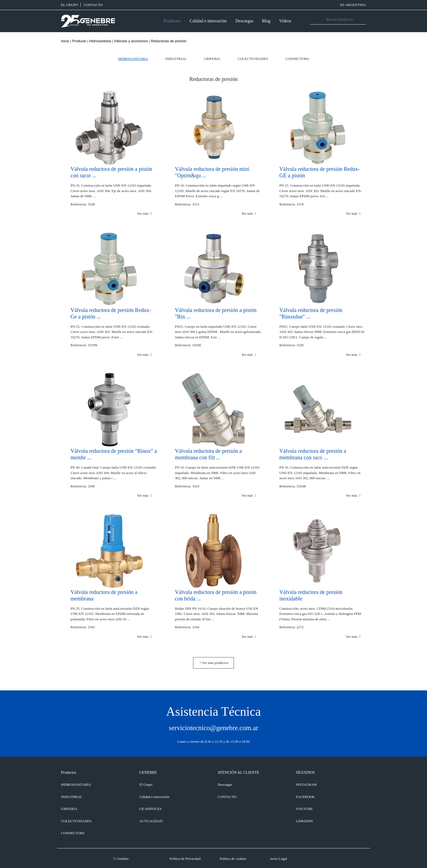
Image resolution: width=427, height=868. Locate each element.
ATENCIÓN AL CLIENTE (238, 773)
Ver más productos (214, 663)
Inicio (65, 41)
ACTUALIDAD (151, 821)
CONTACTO (93, 5)
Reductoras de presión (169, 41)
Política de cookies (233, 859)
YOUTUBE (304, 809)
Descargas (244, 21)
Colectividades (253, 59)
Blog (266, 21)
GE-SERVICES (151, 809)
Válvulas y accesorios (131, 41)
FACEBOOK (305, 797)
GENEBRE (148, 773)
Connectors (297, 59)
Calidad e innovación (208, 21)
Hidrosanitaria (100, 41)
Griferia (212, 59)
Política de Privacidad (185, 859)
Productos (172, 21)
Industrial (176, 59)
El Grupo (70, 5)
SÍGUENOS (305, 773)
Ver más (144, 213)
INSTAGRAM (306, 784)
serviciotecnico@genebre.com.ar (213, 728)
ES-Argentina (353, 5)
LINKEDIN (304, 821)
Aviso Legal (278, 859)
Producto (79, 41)
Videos (285, 21)
